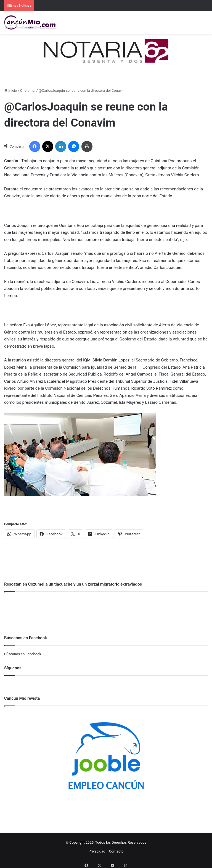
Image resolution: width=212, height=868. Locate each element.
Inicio (10, 91)
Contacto (116, 851)
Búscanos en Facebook (23, 654)
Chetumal (28, 91)
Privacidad (97, 851)
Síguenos (13, 668)
